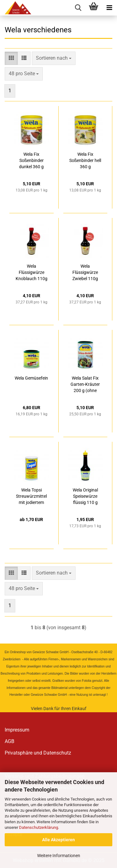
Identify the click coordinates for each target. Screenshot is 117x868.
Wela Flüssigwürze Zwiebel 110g (85, 272)
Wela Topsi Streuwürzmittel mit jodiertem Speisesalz (31, 496)
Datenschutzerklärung (39, 827)
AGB (10, 741)
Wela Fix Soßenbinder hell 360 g (85, 160)
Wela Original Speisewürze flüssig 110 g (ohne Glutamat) (85, 496)
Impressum (17, 730)
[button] (11, 58)
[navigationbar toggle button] (109, 8)
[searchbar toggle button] (78, 8)
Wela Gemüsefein (31, 378)
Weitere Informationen (59, 856)
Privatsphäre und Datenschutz (38, 753)
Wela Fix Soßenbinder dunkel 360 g (31, 160)
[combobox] (54, 58)
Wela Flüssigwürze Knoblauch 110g (32, 272)
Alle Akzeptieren (58, 840)
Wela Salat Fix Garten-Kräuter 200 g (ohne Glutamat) (85, 385)
